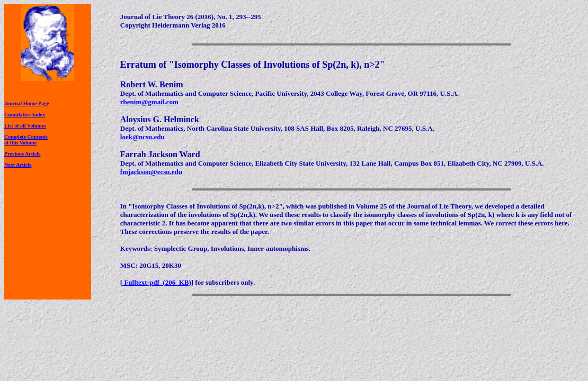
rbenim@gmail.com (149, 102)
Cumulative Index (25, 115)
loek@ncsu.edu (142, 137)
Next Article (18, 165)
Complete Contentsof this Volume (26, 140)
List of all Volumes (25, 126)
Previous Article (22, 154)
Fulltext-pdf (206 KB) (157, 282)
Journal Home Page (26, 103)
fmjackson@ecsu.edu (151, 172)
